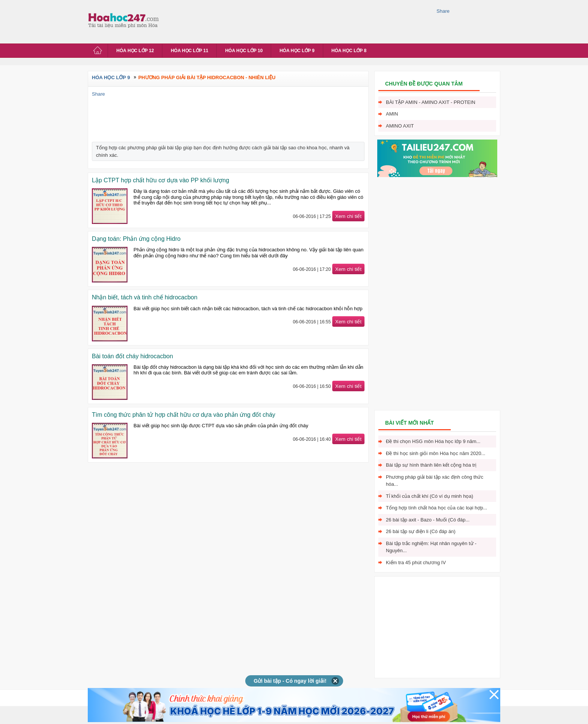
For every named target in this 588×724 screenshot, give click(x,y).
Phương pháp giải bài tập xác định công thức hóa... (435, 481)
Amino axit (400, 126)
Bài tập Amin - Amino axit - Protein (430, 102)
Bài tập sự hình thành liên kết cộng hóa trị (431, 465)
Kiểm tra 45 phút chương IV (416, 563)
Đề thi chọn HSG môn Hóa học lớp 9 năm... (433, 441)
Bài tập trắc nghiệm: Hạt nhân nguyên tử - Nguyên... (431, 547)
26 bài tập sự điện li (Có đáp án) (421, 531)
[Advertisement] (299, 21)
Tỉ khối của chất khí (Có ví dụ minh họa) (430, 496)
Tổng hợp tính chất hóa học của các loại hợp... (436, 508)
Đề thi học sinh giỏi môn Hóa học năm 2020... (436, 453)
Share (443, 11)
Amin (392, 114)
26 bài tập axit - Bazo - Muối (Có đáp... (428, 520)
